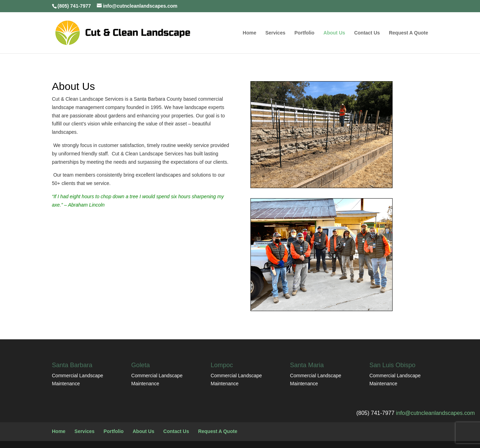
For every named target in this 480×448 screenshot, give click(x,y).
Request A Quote (408, 33)
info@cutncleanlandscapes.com (435, 413)
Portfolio (304, 33)
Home (250, 33)
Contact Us (367, 33)
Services (276, 33)
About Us (334, 33)
